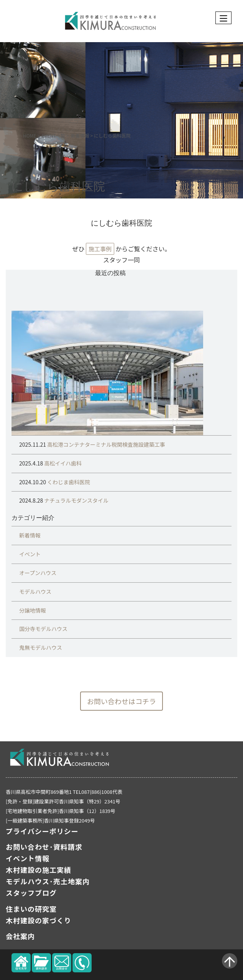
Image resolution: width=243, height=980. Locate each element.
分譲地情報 (33, 610)
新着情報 (80, 135)
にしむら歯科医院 (58, 187)
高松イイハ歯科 (62, 463)
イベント (30, 554)
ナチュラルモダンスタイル (76, 500)
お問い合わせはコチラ (121, 701)
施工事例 (100, 249)
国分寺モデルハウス (43, 629)
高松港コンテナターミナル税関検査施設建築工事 (106, 444)
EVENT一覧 (53, 135)
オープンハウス (38, 573)
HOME (30, 135)
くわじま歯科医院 (68, 482)
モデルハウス (35, 592)
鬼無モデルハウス (41, 647)
